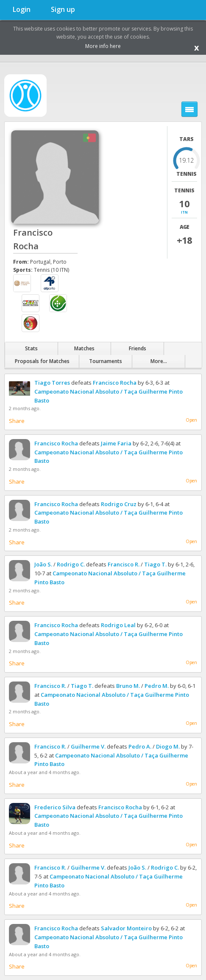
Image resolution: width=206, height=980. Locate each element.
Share (17, 421)
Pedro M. (157, 686)
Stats (31, 348)
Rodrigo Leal (118, 625)
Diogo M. (168, 746)
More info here (103, 46)
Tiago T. (155, 564)
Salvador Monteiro (126, 928)
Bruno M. (128, 686)
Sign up (63, 9)
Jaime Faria (116, 443)
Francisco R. (124, 564)
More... (159, 361)
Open (191, 420)
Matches (84, 348)
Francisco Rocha (115, 383)
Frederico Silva (55, 807)
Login (22, 9)
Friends (138, 348)
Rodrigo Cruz (119, 504)
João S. (43, 564)
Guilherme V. (88, 746)
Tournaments (106, 361)
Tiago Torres (52, 383)
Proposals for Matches (42, 361)
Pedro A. (140, 746)
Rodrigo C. (71, 564)
